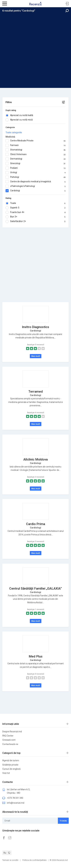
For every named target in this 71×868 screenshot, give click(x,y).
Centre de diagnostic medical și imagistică (35, 182)
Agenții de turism (11, 760)
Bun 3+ (35, 217)
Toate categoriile (14, 132)
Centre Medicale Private (35, 141)
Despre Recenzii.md (12, 732)
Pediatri (35, 168)
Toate (35, 203)
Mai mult (36, 356)
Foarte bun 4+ (35, 212)
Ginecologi (35, 163)
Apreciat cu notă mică (20, 120)
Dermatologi (35, 159)
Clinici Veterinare (35, 154)
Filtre (9, 102)
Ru (5, 853)
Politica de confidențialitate (34, 860)
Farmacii (35, 145)
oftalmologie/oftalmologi (35, 186)
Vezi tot (6, 773)
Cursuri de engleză (11, 769)
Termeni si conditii (10, 860)
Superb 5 (35, 208)
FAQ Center (8, 736)
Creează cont (9, 740)
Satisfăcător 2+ (35, 221)
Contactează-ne (10, 744)
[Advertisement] (35, 49)
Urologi (35, 173)
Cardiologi (35, 191)
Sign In (67, 4)
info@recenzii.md (16, 803)
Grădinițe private (10, 765)
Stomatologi (35, 150)
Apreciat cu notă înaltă (20, 115)
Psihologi (35, 177)
